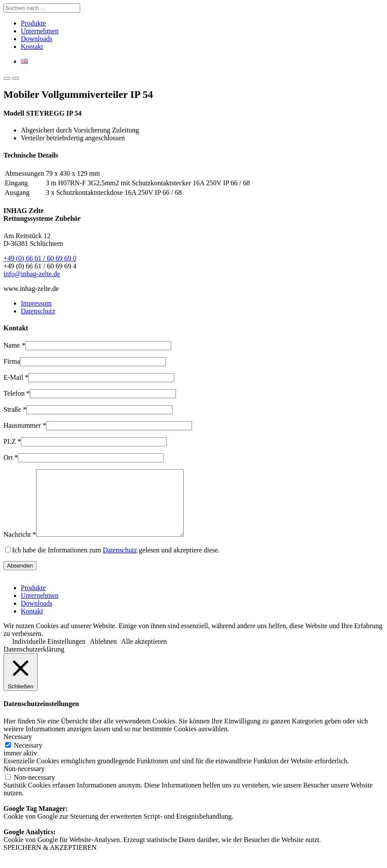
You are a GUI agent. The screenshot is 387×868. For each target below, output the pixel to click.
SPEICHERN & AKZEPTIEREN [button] (50, 860)
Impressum (36, 303)
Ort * (11, 457)
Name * (14, 345)
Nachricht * (20, 547)
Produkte (33, 23)
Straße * (15, 409)
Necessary (28, 758)
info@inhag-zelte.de (32, 274)
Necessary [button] (18, 750)
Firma (12, 361)
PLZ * (12, 441)
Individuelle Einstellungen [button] (49, 654)
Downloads (37, 39)
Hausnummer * (25, 425)
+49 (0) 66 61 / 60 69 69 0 (40, 258)
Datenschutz (38, 311)
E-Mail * (16, 377)
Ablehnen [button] (103, 654)
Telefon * (17, 393)
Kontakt (32, 47)
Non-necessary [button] (24, 782)
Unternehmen (40, 31)
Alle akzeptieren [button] (144, 654)
